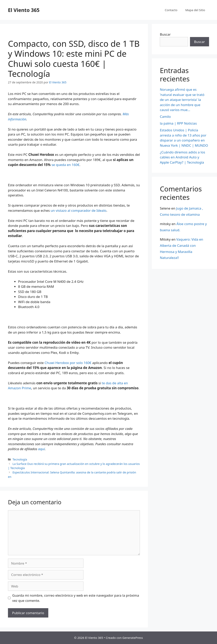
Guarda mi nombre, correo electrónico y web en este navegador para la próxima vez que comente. (76, 598)
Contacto (171, 10)
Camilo (165, 117)
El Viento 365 (24, 10)
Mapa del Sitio (195, 10)
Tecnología (20, 459)
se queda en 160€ (65, 165)
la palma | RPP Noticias (178, 123)
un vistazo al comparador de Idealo (79, 210)
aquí (42, 449)
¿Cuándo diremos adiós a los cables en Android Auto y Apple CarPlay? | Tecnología (182, 157)
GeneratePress (133, 638)
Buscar (165, 34)
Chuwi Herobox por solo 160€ (68, 363)
